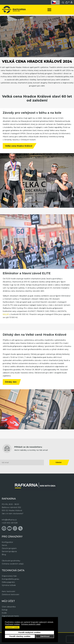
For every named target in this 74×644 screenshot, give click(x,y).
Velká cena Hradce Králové (19, 146)
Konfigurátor (7, 542)
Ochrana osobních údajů (13, 564)
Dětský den (11, 382)
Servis (4, 545)
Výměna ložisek (9, 585)
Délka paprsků (8, 582)
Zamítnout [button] (45, 636)
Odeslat (59, 462)
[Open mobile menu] (49, 10)
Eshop (5, 610)
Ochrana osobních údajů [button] (31, 624)
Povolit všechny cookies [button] (20, 636)
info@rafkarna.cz (9, 520)
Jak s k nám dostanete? (13, 514)
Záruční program (9, 548)
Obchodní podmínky (11, 561)
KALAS (6, 314)
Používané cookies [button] (12, 624)
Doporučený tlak (9, 576)
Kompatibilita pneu (10, 579)
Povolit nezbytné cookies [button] (29, 632)
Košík (4, 613)
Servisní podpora (9, 551)
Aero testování (8, 591)
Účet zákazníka (9, 607)
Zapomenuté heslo (10, 616)
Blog (4, 555)
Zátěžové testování (10, 594)
